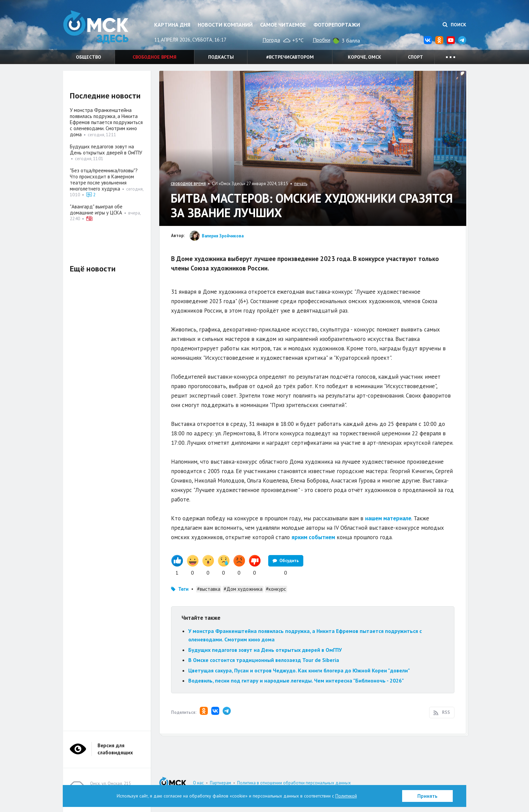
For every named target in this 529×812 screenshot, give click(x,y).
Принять (427, 796)
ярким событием (313, 537)
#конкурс (276, 589)
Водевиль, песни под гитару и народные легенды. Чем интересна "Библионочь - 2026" (296, 680)
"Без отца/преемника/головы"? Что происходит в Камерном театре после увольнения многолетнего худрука (104, 180)
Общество (89, 57)
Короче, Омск (365, 57)
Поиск (454, 25)
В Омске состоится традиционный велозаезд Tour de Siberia (264, 660)
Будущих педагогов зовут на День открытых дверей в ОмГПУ (265, 650)
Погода (271, 40)
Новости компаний (225, 25)
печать (301, 184)
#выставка (209, 589)
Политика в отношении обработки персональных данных (294, 783)
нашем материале (388, 518)
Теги (183, 589)
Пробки (322, 40)
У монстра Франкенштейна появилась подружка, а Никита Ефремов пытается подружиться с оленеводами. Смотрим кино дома (106, 122)
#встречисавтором (290, 57)
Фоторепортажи (337, 25)
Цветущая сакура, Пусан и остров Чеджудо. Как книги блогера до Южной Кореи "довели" (299, 670)
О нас (198, 783)
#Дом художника (243, 589)
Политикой (346, 796)
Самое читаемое (283, 25)
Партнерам (220, 783)
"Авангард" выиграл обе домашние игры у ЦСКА (96, 210)
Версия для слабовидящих (115, 749)
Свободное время (155, 57)
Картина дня (172, 25)
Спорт (415, 57)
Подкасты (221, 57)
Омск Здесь (97, 27)
